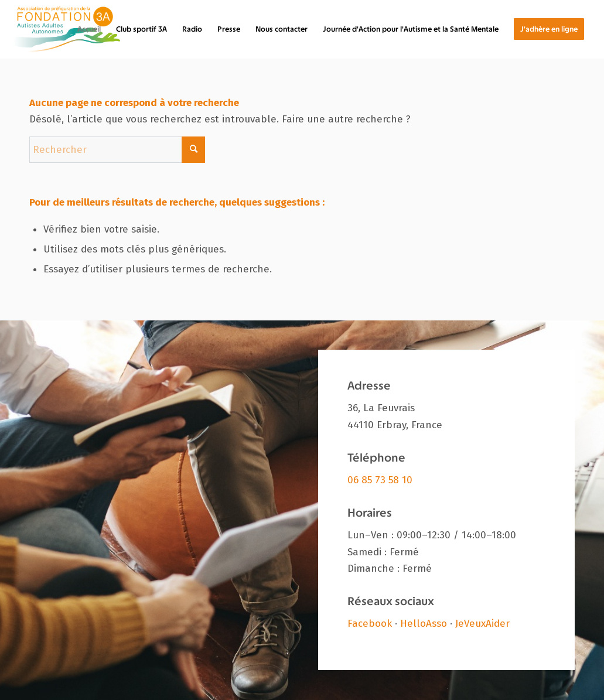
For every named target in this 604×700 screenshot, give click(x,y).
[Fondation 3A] (66, 29)
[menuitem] (89, 29)
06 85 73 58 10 (380, 480)
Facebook (370, 624)
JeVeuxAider (482, 624)
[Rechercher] (117, 150)
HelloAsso (424, 624)
